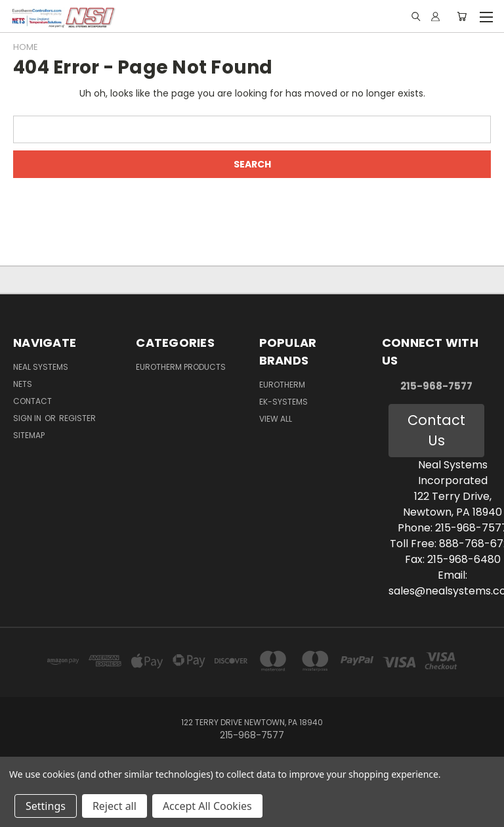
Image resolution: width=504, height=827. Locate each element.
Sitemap (29, 435)
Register (77, 418)
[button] (436, 431)
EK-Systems (283, 402)
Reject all (115, 806)
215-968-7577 (436, 386)
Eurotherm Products (181, 367)
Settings (46, 806)
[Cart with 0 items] (462, 16)
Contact (32, 401)
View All (276, 419)
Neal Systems (41, 367)
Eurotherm (282, 385)
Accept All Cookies (207, 806)
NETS (23, 384)
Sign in (28, 418)
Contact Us (436, 431)
